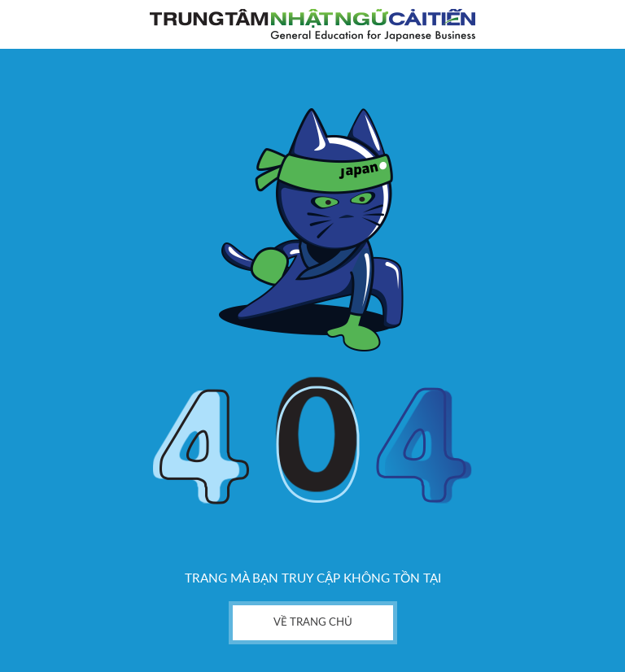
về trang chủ (313, 623)
